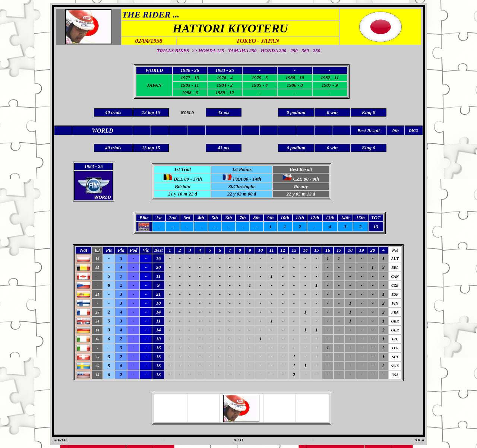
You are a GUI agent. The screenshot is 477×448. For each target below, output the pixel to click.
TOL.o (419, 440)
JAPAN (154, 85)
